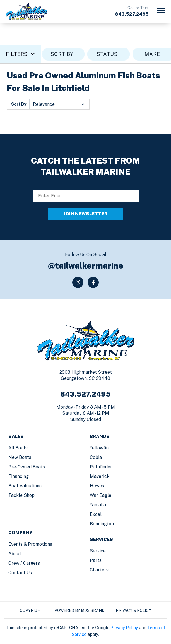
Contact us (20, 573)
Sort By (19, 104)
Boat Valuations (25, 486)
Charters (99, 570)
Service (98, 551)
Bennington (102, 524)
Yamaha (98, 505)
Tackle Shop (21, 495)
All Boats (18, 448)
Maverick (100, 476)
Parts (96, 560)
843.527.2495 (132, 14)
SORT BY (63, 54)
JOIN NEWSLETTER (85, 214)
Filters (21, 54)
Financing (19, 476)
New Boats (20, 457)
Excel (96, 514)
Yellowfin (99, 448)
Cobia (96, 457)
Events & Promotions (30, 544)
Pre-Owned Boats (27, 467)
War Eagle (101, 495)
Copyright (32, 610)
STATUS (109, 54)
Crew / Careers (24, 563)
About (15, 554)
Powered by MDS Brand (80, 610)
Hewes (97, 486)
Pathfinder (101, 467)
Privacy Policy (124, 628)
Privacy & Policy (133, 610)
